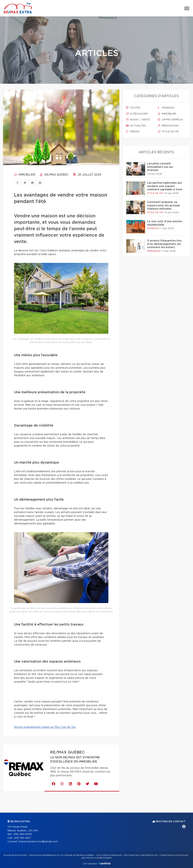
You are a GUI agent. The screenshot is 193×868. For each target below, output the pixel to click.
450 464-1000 (23, 834)
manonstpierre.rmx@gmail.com (38, 842)
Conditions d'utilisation (174, 855)
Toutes (133, 108)
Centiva (104, 863)
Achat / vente (138, 120)
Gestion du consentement (96, 858)
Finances (166, 108)
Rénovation (168, 126)
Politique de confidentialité (141, 855)
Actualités (136, 126)
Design (133, 132)
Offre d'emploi (170, 120)
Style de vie (168, 132)
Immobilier (25, 175)
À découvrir (137, 114)
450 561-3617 (22, 838)
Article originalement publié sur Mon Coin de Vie (45, 727)
